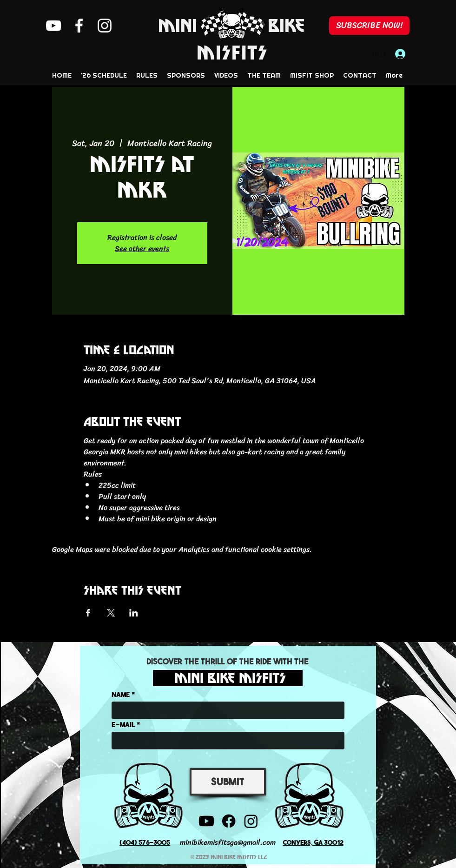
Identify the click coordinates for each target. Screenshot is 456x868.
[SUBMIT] (228, 782)
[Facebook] (79, 26)
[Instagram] (105, 26)
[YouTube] (53, 26)
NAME (121, 694)
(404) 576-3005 (145, 842)
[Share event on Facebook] (88, 613)
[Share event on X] (111, 613)
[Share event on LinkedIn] (134, 613)
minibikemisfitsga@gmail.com (228, 842)
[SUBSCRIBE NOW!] (369, 26)
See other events (142, 248)
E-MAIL (123, 724)
